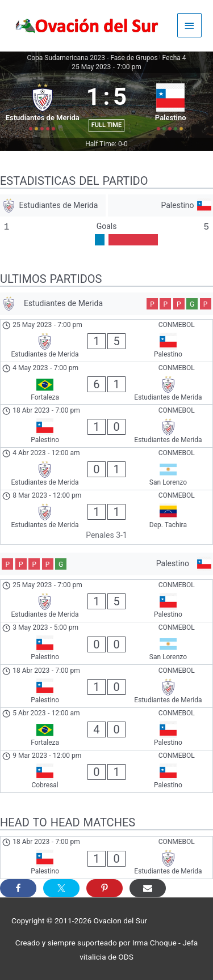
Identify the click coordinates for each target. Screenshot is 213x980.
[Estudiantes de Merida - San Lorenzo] (106, 469)
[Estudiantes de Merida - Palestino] (106, 341)
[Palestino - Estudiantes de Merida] (106, 426)
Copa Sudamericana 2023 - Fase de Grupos (92, 58)
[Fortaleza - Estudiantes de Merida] (106, 383)
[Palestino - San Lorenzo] (106, 643)
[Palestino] (161, 205)
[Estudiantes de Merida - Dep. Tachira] (106, 517)
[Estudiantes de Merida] (53, 205)
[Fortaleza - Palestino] (106, 729)
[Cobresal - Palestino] (106, 771)
